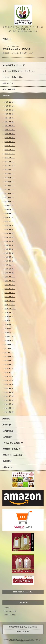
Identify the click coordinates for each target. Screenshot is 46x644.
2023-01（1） (10, 146)
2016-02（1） (10, 329)
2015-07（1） (10, 352)
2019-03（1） (10, 233)
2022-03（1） (10, 174)
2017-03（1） (10, 293)
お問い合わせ (8, 467)
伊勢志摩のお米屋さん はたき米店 (22, 640)
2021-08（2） (10, 186)
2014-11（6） (10, 380)
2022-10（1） (10, 158)
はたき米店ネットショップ (13, 65)
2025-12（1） (10, 102)
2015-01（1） (10, 372)
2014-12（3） (10, 376)
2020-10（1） (10, 209)
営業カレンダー (9, 83)
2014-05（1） (10, 404)
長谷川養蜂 (7, 461)
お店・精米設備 (9, 89)
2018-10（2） (10, 245)
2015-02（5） (10, 368)
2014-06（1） (10, 400)
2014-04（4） (10, 408)
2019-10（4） (10, 225)
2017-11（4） (10, 265)
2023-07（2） (10, 138)
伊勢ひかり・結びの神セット (14, 455)
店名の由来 (7, 425)
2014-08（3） (10, 392)
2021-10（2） (10, 178)
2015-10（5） (10, 341)
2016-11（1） (10, 305)
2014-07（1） (10, 396)
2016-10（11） (10, 309)
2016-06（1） (10, 325)
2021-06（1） (10, 193)
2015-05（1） (10, 360)
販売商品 (6, 419)
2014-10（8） (10, 384)
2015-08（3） (10, 348)
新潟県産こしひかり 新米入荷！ (17, 49)
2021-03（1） (10, 201)
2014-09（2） (10, 388)
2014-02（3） (10, 412)
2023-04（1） (10, 142)
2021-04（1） (10, 197)
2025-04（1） (10, 114)
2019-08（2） (10, 229)
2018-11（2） (10, 241)
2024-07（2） (10, 122)
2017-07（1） (10, 281)
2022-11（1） (10, 154)
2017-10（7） (10, 269)
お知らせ (6, 95)
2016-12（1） (10, 301)
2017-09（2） (10, 273)
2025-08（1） (10, 110)
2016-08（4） (10, 317)
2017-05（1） (10, 289)
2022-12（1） (10, 150)
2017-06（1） (10, 285)
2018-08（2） (10, 253)
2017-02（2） (10, 297)
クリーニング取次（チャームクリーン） (19, 71)
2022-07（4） (10, 166)
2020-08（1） (10, 213)
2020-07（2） (10, 217)
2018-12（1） (10, 237)
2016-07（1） (10, 321)
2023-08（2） (10, 134)
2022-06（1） (10, 170)
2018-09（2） (10, 249)
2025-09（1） (10, 106)
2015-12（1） (10, 333)
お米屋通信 (7, 437)
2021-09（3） (10, 182)
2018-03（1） (10, 261)
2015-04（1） (10, 364)
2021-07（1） (10, 189)
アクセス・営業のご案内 (13, 77)
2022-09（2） (10, 162)
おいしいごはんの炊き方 (13, 443)
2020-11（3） (10, 205)
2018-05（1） (10, 257)
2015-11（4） (10, 337)
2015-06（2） (10, 356)
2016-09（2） (10, 313)
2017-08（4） (10, 277)
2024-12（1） (10, 118)
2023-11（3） (10, 130)
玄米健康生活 (8, 431)
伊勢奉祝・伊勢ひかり (12, 449)
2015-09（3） (10, 344)
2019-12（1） (10, 221)
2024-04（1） (10, 126)
